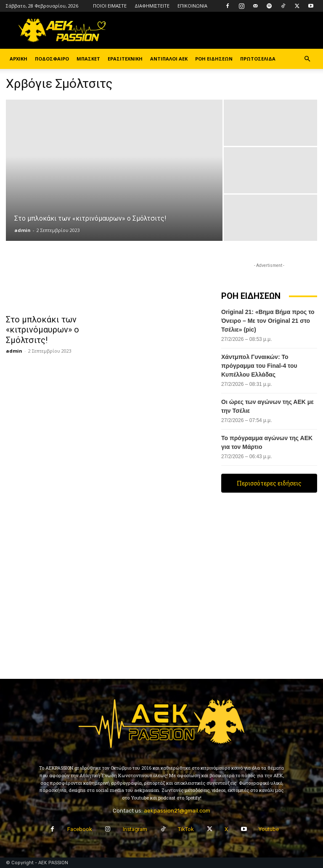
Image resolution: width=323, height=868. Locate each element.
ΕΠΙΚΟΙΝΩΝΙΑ (192, 6)
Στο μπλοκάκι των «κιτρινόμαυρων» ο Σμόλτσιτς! (37, 328)
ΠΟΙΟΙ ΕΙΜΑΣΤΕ (110, 6)
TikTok (186, 829)
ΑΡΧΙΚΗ (19, 59)
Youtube (269, 829)
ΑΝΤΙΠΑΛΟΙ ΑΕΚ (169, 59)
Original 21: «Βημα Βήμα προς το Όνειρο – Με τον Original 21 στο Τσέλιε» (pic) (268, 321)
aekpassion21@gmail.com (177, 811)
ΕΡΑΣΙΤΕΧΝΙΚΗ (125, 59)
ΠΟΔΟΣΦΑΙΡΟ (52, 59)
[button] (307, 59)
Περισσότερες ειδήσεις (269, 483)
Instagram (135, 829)
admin (23, 230)
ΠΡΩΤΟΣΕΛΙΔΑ (258, 59)
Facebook (80, 829)
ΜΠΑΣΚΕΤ (88, 59)
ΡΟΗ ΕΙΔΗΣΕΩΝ (214, 59)
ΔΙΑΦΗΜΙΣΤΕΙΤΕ (152, 6)
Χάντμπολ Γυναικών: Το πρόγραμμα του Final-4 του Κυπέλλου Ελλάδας (259, 366)
